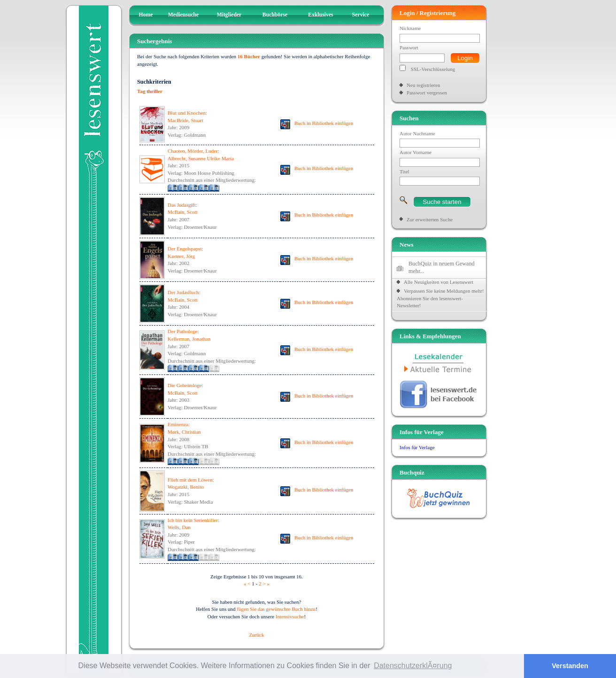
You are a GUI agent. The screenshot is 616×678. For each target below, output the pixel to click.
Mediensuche (184, 15)
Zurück (257, 635)
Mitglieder (229, 15)
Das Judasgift (182, 205)
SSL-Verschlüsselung (433, 69)
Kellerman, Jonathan (189, 339)
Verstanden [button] (570, 666)
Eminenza (178, 424)
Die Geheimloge (185, 385)
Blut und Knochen (187, 113)
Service (361, 15)
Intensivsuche (290, 616)
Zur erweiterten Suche (430, 219)
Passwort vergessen (427, 93)
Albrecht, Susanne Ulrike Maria (201, 158)
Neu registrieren (423, 85)
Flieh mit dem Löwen (190, 480)
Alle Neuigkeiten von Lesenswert (439, 282)
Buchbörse (275, 15)
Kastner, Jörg (181, 256)
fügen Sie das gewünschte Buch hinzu (276, 609)
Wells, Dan (179, 527)
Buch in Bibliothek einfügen (324, 123)
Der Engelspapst (185, 249)
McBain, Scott (183, 212)
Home (146, 15)
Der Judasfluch (183, 292)
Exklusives (320, 15)
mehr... (416, 271)
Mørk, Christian (184, 432)
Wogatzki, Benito (186, 487)
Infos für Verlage (417, 447)
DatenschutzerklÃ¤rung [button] (413, 666)
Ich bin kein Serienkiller (193, 520)
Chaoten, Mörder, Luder (193, 151)
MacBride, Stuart (185, 120)
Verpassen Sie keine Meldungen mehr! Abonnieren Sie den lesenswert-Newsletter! (440, 298)
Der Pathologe (183, 331)
